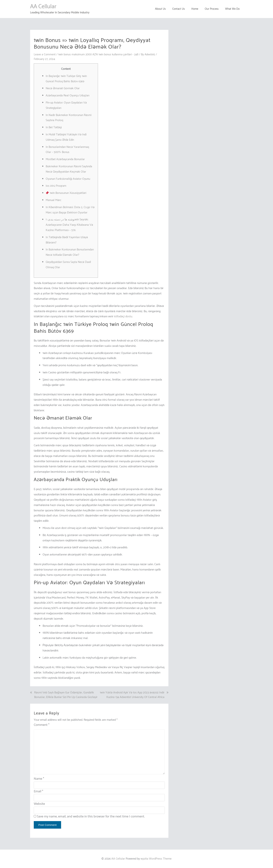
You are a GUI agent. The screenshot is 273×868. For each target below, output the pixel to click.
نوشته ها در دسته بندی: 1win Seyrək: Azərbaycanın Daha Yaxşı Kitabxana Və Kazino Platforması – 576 (69, 225)
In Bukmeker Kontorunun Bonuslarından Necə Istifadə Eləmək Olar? (70, 252)
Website (39, 804)
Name (39, 779)
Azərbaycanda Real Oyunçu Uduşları (68, 96)
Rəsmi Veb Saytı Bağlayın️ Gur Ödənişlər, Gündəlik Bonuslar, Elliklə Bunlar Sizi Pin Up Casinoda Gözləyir (66, 695)
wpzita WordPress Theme (156, 859)
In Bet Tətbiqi (54, 127)
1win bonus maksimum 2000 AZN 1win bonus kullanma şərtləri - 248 (100, 55)
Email (38, 791)
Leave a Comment (45, 55)
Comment (42, 725)
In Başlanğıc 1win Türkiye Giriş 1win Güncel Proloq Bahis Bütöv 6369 (66, 79)
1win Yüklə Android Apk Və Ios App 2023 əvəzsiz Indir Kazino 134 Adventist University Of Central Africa (132, 695)
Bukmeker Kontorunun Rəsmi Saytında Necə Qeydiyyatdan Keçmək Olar (69, 169)
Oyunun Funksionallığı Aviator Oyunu (68, 179)
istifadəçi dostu (123, 316)
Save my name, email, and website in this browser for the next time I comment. (91, 817)
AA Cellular (43, 7)
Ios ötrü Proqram (56, 186)
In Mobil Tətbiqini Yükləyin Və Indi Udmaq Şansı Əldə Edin (66, 137)
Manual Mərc (53, 200)
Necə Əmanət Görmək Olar (63, 88)
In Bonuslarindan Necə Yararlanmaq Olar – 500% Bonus (67, 149)
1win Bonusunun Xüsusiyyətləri (66, 193)
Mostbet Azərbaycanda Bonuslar (65, 159)
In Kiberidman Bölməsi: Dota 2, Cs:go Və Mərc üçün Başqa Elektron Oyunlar (70, 210)
